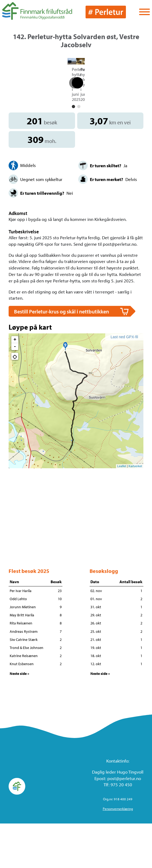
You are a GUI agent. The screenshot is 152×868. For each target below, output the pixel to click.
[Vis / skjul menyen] (144, 12)
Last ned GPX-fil (124, 382)
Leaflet (122, 511)
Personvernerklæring (118, 853)
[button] (73, 151)
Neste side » (20, 718)
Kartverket (135, 511)
